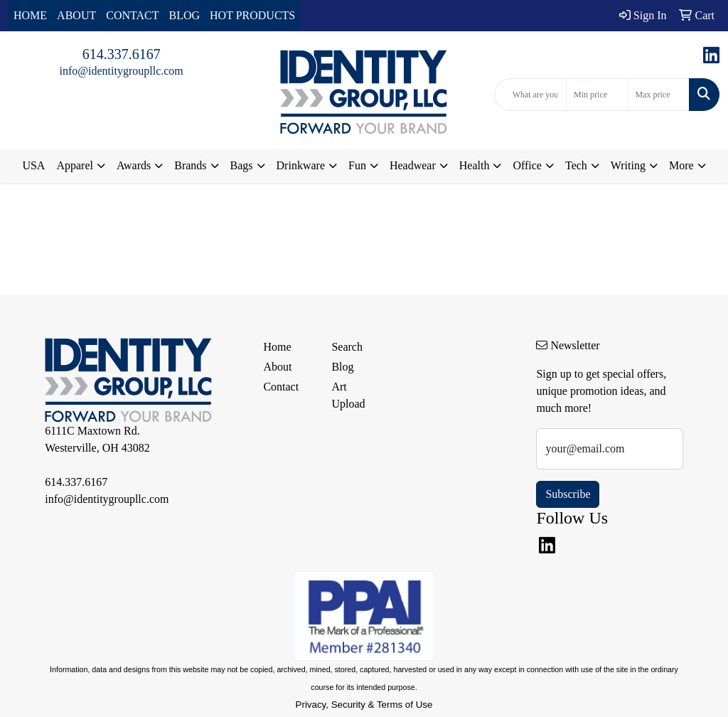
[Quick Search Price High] (659, 95)
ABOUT (76, 15)
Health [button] (475, 165)
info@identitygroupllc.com (122, 71)
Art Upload (348, 395)
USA (33, 165)
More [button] (681, 165)
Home (277, 347)
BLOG (185, 15)
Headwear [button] (413, 165)
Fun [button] (357, 165)
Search (347, 347)
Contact (281, 387)
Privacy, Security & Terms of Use (364, 705)
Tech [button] (576, 165)
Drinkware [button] (301, 165)
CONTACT (132, 15)
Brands (190, 165)
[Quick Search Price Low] (597, 95)
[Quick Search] (530, 95)
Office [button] (527, 165)
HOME (30, 15)
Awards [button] (134, 165)
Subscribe (568, 494)
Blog (342, 367)
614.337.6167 (122, 54)
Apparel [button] (75, 165)
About (277, 367)
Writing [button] (628, 165)
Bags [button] (242, 165)
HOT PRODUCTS (252, 15)
